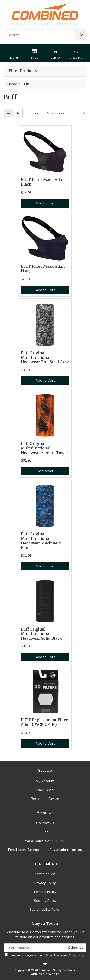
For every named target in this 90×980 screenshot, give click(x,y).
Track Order (45, 790)
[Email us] (45, 964)
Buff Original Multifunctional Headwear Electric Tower (45, 448)
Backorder (45, 471)
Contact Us (45, 823)
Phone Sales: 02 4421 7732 (45, 841)
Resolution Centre (45, 799)
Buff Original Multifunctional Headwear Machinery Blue (41, 541)
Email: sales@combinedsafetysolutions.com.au (45, 850)
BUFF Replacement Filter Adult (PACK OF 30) (44, 722)
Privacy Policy (45, 883)
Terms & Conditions (50, 955)
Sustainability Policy (45, 910)
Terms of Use (45, 874)
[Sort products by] (65, 113)
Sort (37, 113)
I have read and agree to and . (45, 955)
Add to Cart (45, 203)
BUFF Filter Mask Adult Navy (43, 269)
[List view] (18, 113)
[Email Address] (34, 948)
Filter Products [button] (23, 71)
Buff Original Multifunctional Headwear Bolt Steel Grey (45, 357)
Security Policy (45, 901)
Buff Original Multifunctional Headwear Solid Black (41, 634)
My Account (45, 781)
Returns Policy (45, 892)
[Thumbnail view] (8, 113)
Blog (45, 832)
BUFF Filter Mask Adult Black (43, 182)
